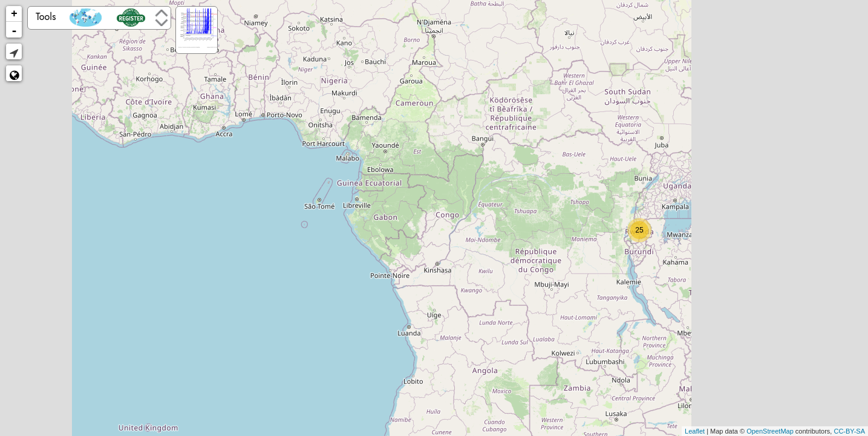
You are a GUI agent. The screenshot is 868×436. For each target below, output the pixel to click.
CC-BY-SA (849, 431)
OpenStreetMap (770, 431)
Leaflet (695, 431)
